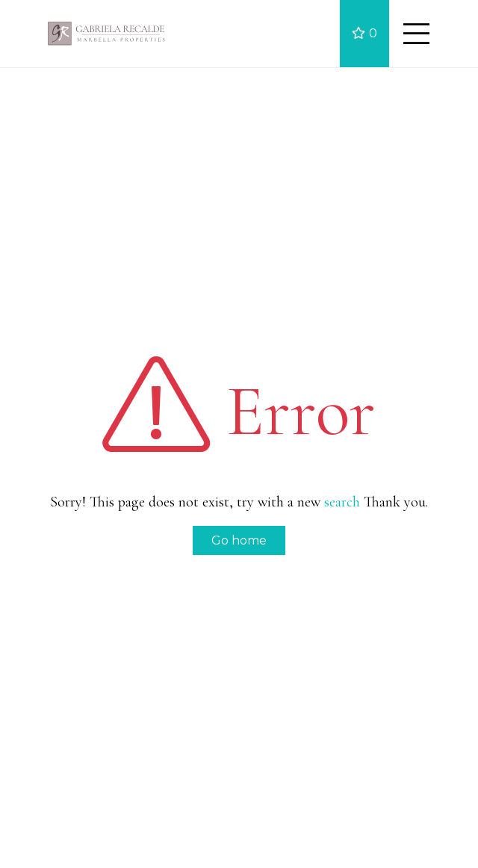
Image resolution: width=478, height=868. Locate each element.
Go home (239, 540)
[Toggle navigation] (416, 34)
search (342, 502)
